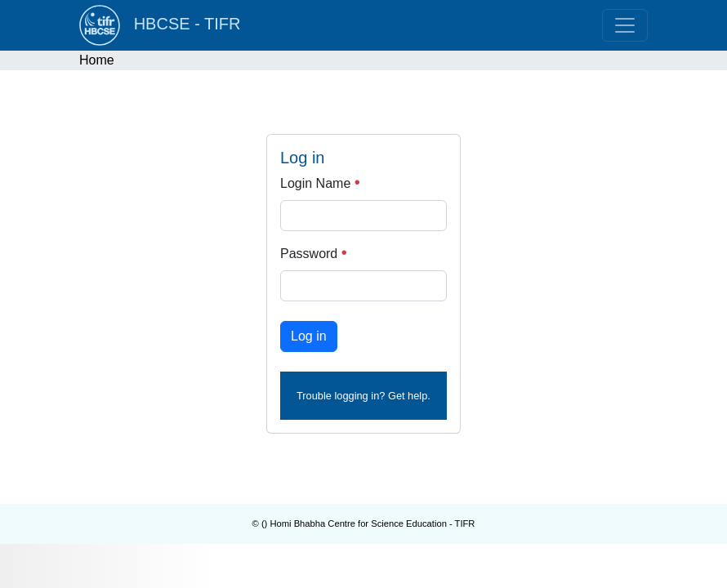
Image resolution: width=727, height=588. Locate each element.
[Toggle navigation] (625, 25)
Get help (408, 396)
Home (97, 60)
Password (314, 254)
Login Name (320, 183)
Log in (309, 336)
